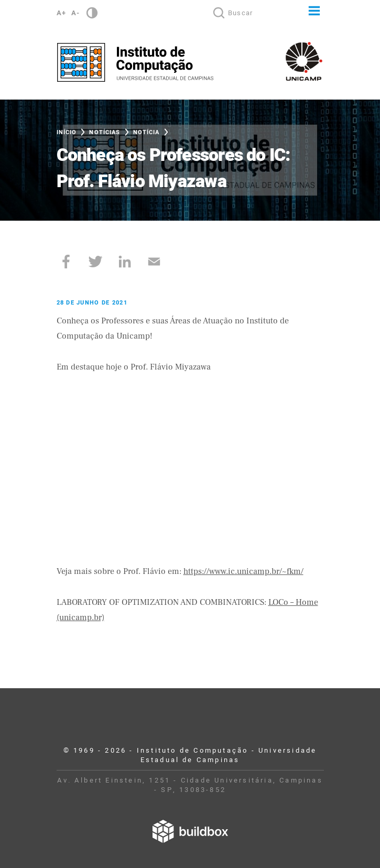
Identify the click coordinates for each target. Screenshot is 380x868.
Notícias (105, 132)
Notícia (146, 132)
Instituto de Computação (135, 62)
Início (67, 132)
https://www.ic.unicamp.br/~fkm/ (243, 571)
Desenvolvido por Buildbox (190, 831)
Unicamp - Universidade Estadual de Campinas (304, 61)
